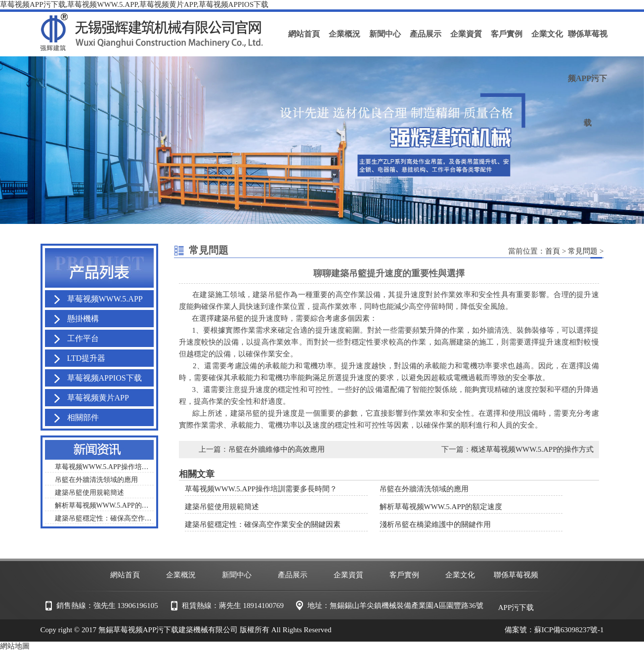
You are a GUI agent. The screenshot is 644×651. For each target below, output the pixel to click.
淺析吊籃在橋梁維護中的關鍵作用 (435, 524)
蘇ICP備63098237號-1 (569, 630)
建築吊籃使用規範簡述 (222, 507)
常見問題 (583, 251)
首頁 (553, 251)
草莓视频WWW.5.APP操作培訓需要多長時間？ (261, 489)
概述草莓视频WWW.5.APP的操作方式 (533, 449)
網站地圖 (15, 646)
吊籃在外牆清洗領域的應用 (424, 489)
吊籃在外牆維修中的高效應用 (277, 449)
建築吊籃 (229, 318)
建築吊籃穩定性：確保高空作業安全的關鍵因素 (263, 524)
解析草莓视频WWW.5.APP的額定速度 (441, 507)
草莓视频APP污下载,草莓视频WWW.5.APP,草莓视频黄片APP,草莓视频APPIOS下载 (134, 4)
